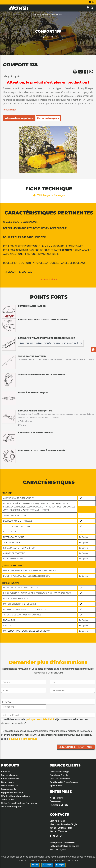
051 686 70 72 (61, 831)
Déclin (35, 865)
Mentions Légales (58, 850)
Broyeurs (5, 772)
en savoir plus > (49, 280)
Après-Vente (56, 786)
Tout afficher (9, 110)
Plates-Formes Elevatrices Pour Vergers (20, 803)
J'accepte (47, 865)
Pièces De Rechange (59, 772)
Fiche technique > (48, 118)
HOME (37, 15)
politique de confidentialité (40, 719)
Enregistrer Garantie (59, 775)
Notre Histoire (56, 798)
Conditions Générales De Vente (64, 782)
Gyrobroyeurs (8, 782)
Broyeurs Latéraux (10, 775)
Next (74, 151)
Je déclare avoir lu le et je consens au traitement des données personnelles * (44, 721)
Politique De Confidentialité (62, 843)
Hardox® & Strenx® (59, 805)
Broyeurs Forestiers (10, 779)
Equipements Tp (9, 789)
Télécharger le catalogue (49, 195)
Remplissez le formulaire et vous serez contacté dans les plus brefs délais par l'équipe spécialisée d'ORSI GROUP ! (48, 671)
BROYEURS (57, 15)
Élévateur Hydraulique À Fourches (17, 796)
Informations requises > (19, 118)
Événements (56, 801)
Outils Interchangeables (12, 807)
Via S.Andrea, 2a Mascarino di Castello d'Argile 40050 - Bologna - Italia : (63, 826)
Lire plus (60, 865)
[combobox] (48, 702)
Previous (22, 151)
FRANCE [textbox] (7, 702)
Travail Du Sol (7, 800)
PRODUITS (46, 15)
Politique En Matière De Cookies (64, 846)
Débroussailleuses (10, 786)
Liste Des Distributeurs (60, 779)
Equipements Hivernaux (12, 793)
